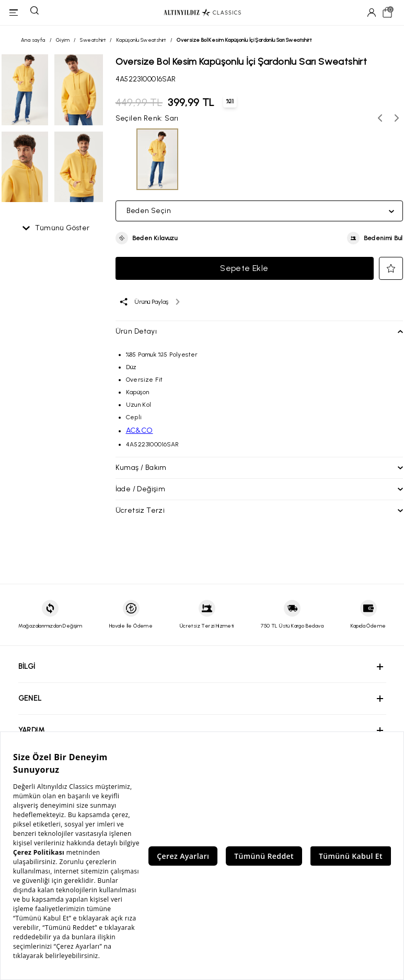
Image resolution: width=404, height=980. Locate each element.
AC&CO (140, 430)
